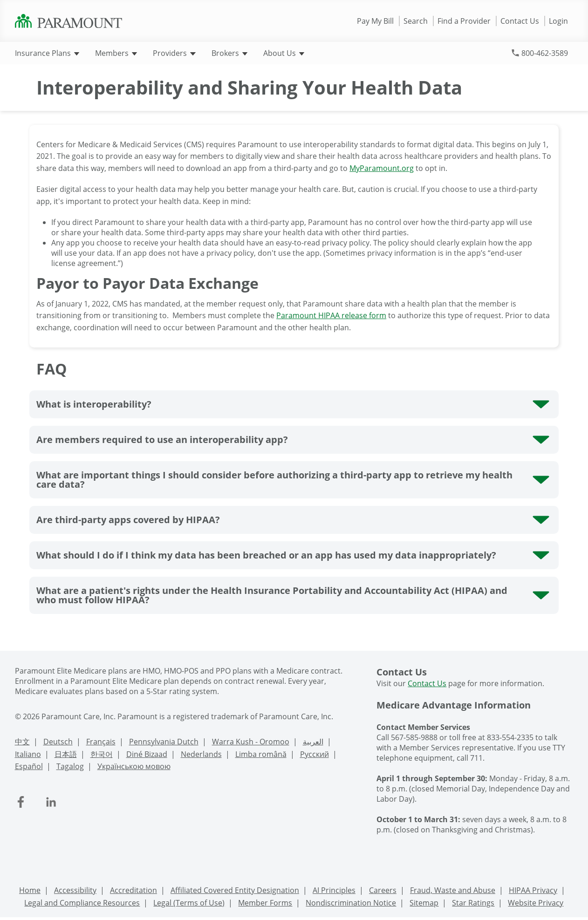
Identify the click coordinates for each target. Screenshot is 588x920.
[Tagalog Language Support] (70, 767)
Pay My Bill (375, 21)
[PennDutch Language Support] (164, 743)
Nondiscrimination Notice (351, 903)
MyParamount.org (382, 168)
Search (416, 21)
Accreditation (133, 890)
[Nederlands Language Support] (201, 755)
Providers (174, 53)
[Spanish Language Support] (29, 767)
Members (116, 53)
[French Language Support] (101, 743)
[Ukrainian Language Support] (134, 767)
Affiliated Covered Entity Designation (235, 890)
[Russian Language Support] (315, 755)
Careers (383, 890)
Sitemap (424, 903)
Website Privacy (536, 903)
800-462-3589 (545, 53)
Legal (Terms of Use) (189, 903)
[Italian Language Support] (28, 755)
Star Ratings (473, 903)
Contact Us (520, 21)
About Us (284, 53)
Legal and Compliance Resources (82, 903)
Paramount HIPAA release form (331, 315)
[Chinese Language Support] (22, 743)
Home (30, 890)
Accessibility (75, 890)
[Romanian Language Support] (261, 755)
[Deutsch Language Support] (58, 743)
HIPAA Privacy (533, 890)
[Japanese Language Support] (66, 755)
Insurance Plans (47, 53)
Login (558, 21)
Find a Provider (464, 21)
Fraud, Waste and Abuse (453, 890)
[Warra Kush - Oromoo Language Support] (251, 743)
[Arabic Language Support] (313, 743)
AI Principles (334, 890)
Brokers (229, 53)
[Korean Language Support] (102, 755)
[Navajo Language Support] (147, 755)
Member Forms (265, 903)
